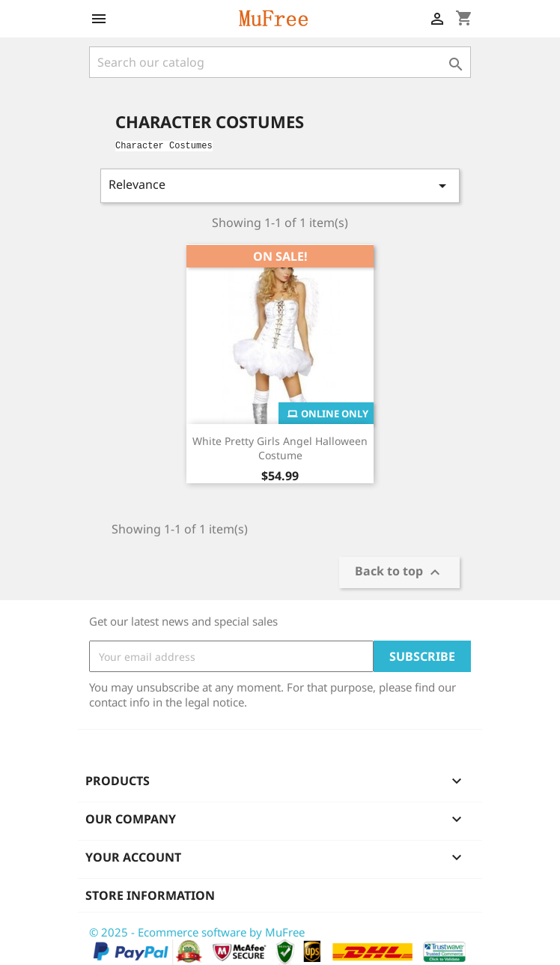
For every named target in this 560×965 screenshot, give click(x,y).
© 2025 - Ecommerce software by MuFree (197, 932)
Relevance (280, 185)
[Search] (280, 62)
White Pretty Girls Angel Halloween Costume (280, 448)
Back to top (399, 573)
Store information (150, 895)
